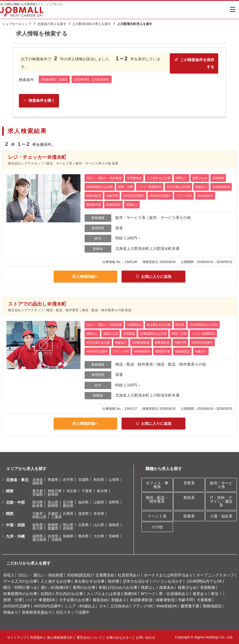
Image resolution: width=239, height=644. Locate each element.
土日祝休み (120, 606)
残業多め (167, 587)
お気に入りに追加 (153, 276)
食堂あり (200, 594)
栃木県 (102, 491)
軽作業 (114, 581)
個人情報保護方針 (60, 638)
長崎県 (68, 536)
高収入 (9, 575)
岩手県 (68, 480)
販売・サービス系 (221, 485)
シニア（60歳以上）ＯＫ (86, 606)
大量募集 (204, 600)
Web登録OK (167, 606)
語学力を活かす (136, 581)
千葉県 (87, 491)
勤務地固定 (212, 606)
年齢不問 (186, 600)
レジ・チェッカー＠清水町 (37, 157)
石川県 (68, 502)
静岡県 (53, 506)
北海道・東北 (17, 480)
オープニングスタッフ (215, 575)
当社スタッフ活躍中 (72, 612)
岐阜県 (38, 506)
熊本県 (83, 536)
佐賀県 (53, 536)
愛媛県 (53, 528)
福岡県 (38, 536)
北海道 (38, 480)
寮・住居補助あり (174, 594)
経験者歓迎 (165, 600)
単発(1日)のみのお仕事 (118, 587)
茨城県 (38, 494)
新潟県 (38, 502)
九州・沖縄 (15, 536)
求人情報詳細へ (85, 276)
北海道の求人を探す (52, 24)
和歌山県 (39, 517)
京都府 (53, 514)
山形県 (114, 480)
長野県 (114, 502)
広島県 (83, 525)
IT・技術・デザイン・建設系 (221, 501)
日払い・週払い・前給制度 (41, 575)
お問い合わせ (146, 638)
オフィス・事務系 (157, 485)
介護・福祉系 (221, 516)
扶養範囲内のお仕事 (20, 594)
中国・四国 (15, 525)
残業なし (148, 587)
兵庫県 (68, 514)
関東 (10, 491)
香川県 (38, 528)
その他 (157, 527)
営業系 (189, 483)
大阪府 (38, 514)
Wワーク (148, 594)
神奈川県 (55, 491)
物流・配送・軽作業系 (157, 499)
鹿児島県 (39, 540)
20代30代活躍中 (17, 606)
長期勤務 (208, 587)
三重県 (56, 517)
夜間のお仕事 (84, 587)
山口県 (99, 525)
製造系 (189, 498)
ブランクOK (143, 606)
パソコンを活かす (168, 581)
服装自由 (100, 600)
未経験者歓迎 (141, 600)
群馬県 (53, 494)
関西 (10, 514)
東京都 (38, 491)
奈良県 (99, 514)
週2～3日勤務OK (55, 587)
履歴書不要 (190, 606)
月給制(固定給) (79, 575)
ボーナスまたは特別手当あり (168, 575)
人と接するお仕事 (56, 581)
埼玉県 (72, 491)
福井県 (83, 502)
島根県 (53, 525)
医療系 (189, 516)
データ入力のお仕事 (20, 581)
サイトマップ (17, 638)
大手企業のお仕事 (74, 600)
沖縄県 (56, 540)
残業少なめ (187, 587)
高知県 (68, 528)
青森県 (53, 480)
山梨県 (99, 502)
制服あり (119, 600)
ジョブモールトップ (17, 24)
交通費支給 (105, 575)
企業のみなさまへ (119, 638)
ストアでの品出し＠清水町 (37, 304)
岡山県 (68, 525)
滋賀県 (83, 514)
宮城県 (83, 480)
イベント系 (157, 516)
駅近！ (217, 594)
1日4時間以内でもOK (204, 581)
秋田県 (99, 480)
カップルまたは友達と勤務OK (112, 594)
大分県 (99, 536)
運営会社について (89, 638)
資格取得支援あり (37, 612)
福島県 (38, 483)
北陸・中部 (15, 502)
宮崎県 (114, 536)
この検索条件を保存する (194, 63)
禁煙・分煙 (13, 600)
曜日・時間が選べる (20, 587)
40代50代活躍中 (48, 606)
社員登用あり (129, 575)
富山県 (53, 502)
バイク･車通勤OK (41, 600)
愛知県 (68, 506)
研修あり (11, 612)
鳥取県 (38, 525)
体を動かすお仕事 (89, 581)
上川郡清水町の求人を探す (92, 24)
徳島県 (114, 525)
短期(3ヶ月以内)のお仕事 (62, 594)
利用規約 (37, 638)
